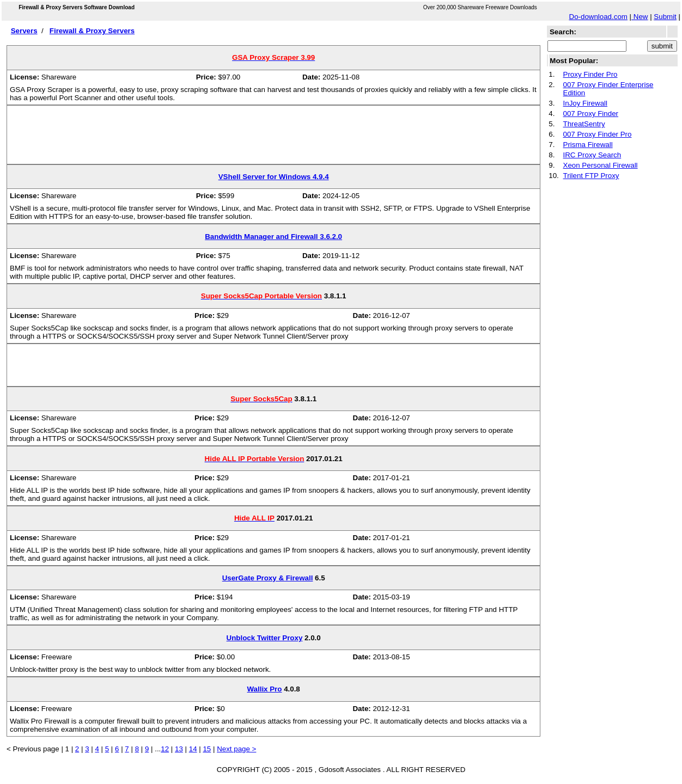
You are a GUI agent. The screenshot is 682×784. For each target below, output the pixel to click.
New (640, 17)
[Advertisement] (273, 139)
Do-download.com (598, 17)
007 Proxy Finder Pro (598, 134)
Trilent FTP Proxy (591, 176)
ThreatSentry (584, 124)
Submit (665, 17)
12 (165, 749)
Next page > (236, 749)
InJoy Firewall (585, 103)
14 (193, 749)
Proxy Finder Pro (590, 74)
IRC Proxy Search (592, 155)
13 (179, 749)
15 (207, 749)
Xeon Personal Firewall (601, 165)
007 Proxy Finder (591, 114)
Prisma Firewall (588, 145)
